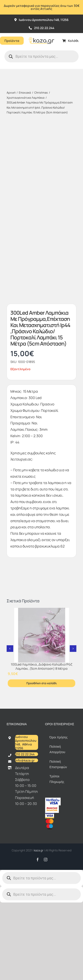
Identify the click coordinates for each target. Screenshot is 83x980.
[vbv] (53, 799)
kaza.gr (39, 850)
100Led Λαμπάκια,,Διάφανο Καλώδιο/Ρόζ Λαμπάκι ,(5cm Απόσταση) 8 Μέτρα (41, 666)
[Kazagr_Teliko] (41, 35)
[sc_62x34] (52, 807)
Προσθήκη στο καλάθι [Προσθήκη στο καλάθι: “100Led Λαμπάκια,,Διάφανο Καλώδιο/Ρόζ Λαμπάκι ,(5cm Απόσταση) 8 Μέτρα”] (42, 683)
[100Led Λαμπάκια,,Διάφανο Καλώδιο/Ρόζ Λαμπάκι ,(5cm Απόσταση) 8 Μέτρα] (41, 635)
